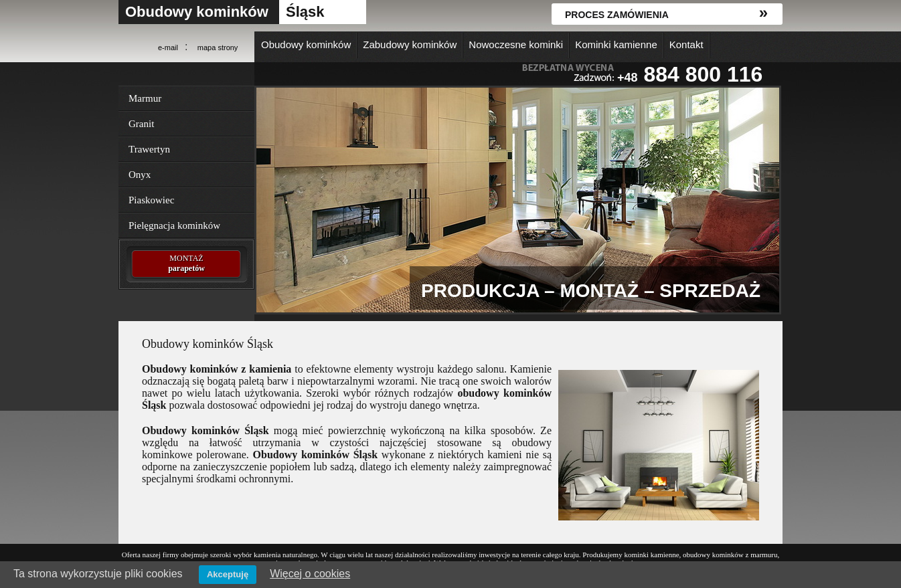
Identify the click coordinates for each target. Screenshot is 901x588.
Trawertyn (149, 149)
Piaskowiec (151, 200)
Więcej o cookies (310, 574)
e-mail (168, 47)
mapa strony (218, 47)
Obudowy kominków (197, 12)
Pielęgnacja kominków (174, 225)
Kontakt (686, 44)
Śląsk (305, 12)
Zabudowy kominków (410, 44)
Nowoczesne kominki (516, 44)
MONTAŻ (186, 264)
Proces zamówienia (617, 15)
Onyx (140, 175)
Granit (141, 124)
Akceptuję (228, 574)
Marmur (145, 98)
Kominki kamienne (616, 44)
